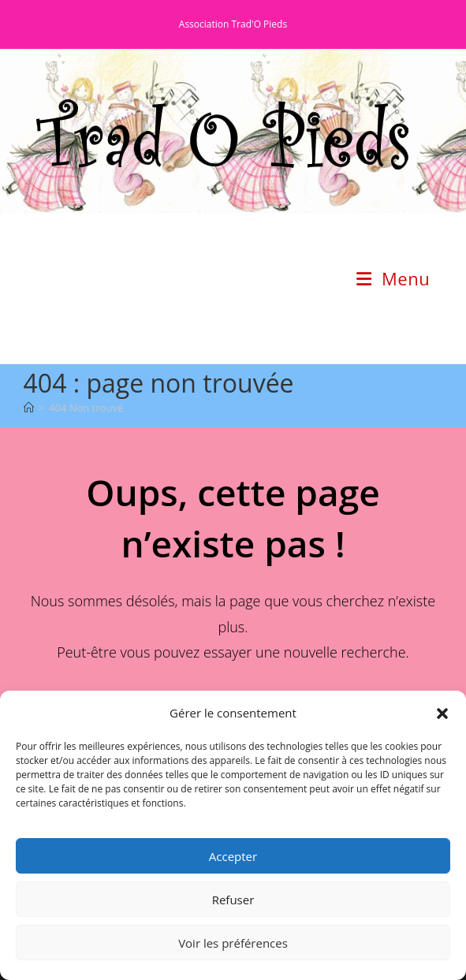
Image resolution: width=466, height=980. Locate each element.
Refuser (233, 900)
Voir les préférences (233, 943)
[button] (442, 714)
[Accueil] (29, 408)
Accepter (233, 856)
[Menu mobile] (393, 278)
